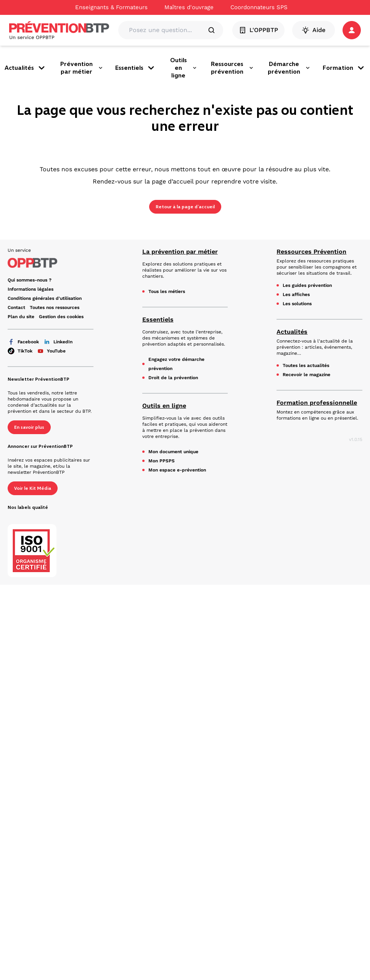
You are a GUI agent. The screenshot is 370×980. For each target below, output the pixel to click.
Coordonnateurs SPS (259, 7)
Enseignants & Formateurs (111, 7)
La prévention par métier (180, 252)
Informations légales (31, 289)
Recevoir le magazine (306, 375)
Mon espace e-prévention (177, 470)
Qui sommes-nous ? (30, 280)
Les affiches (296, 294)
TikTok (20, 351)
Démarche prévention (289, 68)
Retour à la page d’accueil (185, 207)
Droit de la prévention (173, 378)
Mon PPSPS (162, 461)
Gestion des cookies (61, 317)
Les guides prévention (307, 285)
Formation (344, 68)
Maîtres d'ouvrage (189, 7)
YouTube (51, 351)
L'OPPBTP (258, 30)
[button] (352, 30)
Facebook (23, 342)
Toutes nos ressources (55, 307)
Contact (16, 307)
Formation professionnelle (317, 403)
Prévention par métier (82, 68)
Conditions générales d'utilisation (45, 298)
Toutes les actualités (306, 365)
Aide (314, 30)
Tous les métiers (167, 291)
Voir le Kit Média (33, 488)
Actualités (25, 68)
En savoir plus (29, 427)
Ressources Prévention (311, 252)
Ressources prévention (232, 68)
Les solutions (297, 304)
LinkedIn (58, 342)
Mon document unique (173, 452)
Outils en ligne (183, 68)
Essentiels (135, 68)
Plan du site (21, 317)
